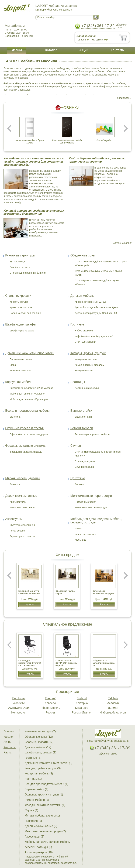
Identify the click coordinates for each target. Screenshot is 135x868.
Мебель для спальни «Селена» (27, 394)
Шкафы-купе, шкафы (21, 324)
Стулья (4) (31, 810)
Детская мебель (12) (38, 747)
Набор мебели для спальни (25, 313)
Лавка (78, 529)
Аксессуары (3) (34, 837)
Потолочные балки (85, 502)
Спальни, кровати (18, 296)
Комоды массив (84, 370)
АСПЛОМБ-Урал (19, 708)
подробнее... (124, 98)
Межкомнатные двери (22, 507)
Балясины (15, 417)
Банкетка (15, 484)
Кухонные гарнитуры (20, 255)
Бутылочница (17, 262)
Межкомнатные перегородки (91, 496)
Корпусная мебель (19, 382)
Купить (30, 604)
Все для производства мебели (27, 411)
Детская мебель (82, 296)
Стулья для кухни (85, 461)
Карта (7, 752)
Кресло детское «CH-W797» (91, 302)
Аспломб (113, 703)
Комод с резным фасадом (90, 365)
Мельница (81, 540)
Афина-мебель (50, 708)
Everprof (50, 698)
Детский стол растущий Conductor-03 (96, 313)
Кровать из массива (21, 307)
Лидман (113, 708)
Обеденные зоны (83, 255)
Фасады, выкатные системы (26, 446)
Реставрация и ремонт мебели (92, 434)
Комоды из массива (86, 359)
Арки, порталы (18, 502)
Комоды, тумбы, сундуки (88, 353)
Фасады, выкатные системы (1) (45, 805)
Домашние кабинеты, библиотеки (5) (49, 763)
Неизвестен (19, 713)
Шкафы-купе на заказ (22, 331)
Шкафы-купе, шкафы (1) (40, 752)
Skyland (82, 698)
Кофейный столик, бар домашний (94, 336)
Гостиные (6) (33, 758)
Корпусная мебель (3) (39, 773)
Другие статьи (122, 243)
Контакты (118, 50)
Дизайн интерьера (20, 267)
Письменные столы (21, 359)
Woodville (19, 703)
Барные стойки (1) (37, 789)
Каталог (51, 50)
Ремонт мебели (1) (37, 800)
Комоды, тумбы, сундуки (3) (43, 768)
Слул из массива (84, 467)
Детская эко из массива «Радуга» (103, 592)
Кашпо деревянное (86, 534)
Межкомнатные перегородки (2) (45, 831)
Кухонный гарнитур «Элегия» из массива (29, 592)
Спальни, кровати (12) (39, 742)
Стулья (76, 446)
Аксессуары (14, 519)
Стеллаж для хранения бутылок (28, 273)
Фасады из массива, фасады (26, 452)
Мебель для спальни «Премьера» (29, 399)
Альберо (50, 703)
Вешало (79, 484)
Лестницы (78, 382)
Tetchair (113, 698)
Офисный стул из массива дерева (29, 434)
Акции (84, 50)
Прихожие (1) (33, 821)
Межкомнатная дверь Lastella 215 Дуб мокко (67, 142)
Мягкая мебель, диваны (23, 478)
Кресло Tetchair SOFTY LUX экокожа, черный (66, 663)
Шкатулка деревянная (22, 525)
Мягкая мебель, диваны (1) (42, 816)
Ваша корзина (86, 36)
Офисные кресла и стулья (24, 428)
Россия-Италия (82, 713)
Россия (50, 713)
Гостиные (77, 324)
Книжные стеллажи (20, 370)
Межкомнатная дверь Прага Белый (30, 142)
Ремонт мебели (82, 428)
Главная (17, 50)
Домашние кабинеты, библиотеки (30, 353)
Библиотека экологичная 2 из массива (31, 388)
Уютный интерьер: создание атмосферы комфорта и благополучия (34, 212)
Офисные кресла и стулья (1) (44, 795)
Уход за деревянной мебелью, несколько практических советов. (97, 160)
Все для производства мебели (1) (46, 784)
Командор (82, 708)
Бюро (13, 365)
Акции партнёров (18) (39, 852)
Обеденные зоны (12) (39, 737)
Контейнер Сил (104, 140)
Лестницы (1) (33, 779)
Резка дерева (17, 531)
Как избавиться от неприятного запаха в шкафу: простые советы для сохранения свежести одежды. (34, 162)
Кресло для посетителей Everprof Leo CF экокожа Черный (30, 664)
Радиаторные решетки (22, 536)
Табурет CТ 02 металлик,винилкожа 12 (104, 663)
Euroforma (19, 698)
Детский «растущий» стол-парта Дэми (96, 307)
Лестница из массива (87, 388)
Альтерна (82, 703)
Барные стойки (81, 411)
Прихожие (78, 478)
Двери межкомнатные (21, 496)
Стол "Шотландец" (85, 342)
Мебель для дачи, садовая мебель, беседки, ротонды (96, 521)
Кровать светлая (19, 302)
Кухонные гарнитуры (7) (40, 731)
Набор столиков (84, 331)
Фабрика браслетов (113, 713)
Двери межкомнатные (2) (41, 826)
